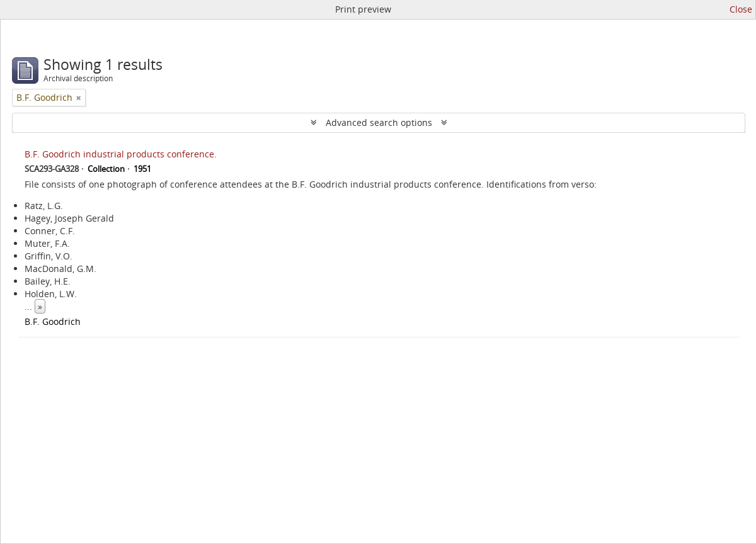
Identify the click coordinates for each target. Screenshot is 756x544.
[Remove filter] (79, 98)
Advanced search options (379, 122)
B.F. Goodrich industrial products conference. (121, 154)
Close (741, 9)
